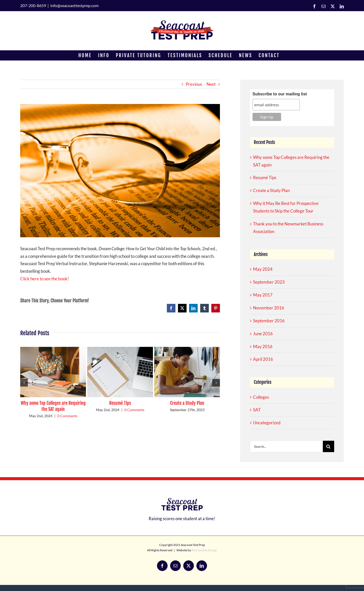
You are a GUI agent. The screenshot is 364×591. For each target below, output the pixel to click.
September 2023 (269, 282)
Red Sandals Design (204, 550)
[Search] (328, 446)
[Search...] (286, 446)
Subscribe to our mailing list (280, 94)
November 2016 (269, 308)
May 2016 (263, 346)
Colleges (261, 397)
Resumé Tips (120, 403)
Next (211, 84)
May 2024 (263, 269)
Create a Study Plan (187, 403)
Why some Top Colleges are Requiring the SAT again (53, 406)
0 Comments (67, 416)
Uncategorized (267, 423)
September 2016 (269, 321)
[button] (24, 383)
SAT (257, 410)
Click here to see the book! (45, 279)
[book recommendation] (120, 171)
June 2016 (263, 334)
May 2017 (263, 295)
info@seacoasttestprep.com (74, 5)
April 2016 (263, 359)
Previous (194, 84)
